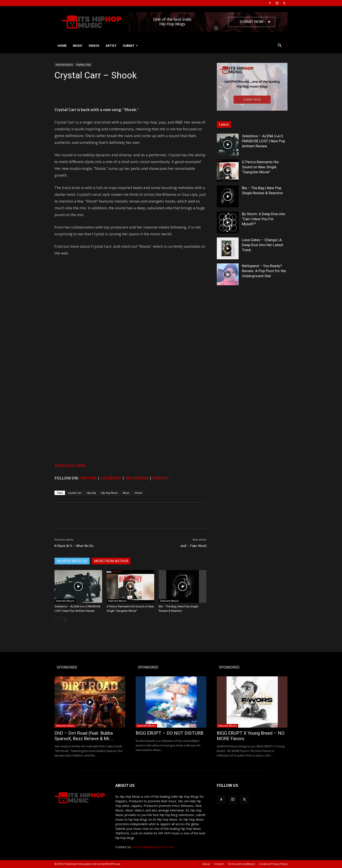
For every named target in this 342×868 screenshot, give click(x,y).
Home (62, 46)
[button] (281, 46)
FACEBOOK (111, 478)
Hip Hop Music (109, 493)
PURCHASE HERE (70, 466)
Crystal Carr (75, 493)
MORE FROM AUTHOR (111, 561)
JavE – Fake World (193, 546)
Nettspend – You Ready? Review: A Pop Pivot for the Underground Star (264, 271)
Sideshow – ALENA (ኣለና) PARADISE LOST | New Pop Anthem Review (263, 141)
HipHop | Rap (83, 65)
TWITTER (88, 478)
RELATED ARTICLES (72, 561)
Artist (111, 46)
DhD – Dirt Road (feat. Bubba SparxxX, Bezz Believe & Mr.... (84, 736)
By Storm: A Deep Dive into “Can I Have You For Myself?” (264, 219)
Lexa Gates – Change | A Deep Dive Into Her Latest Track (263, 245)
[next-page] (64, 620)
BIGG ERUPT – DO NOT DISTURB (169, 733)
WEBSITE (161, 478)
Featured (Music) (64, 65)
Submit (130, 46)
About (206, 864)
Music (78, 46)
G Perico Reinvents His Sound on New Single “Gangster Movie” (260, 167)
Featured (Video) (65, 726)
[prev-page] (57, 620)
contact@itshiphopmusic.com (153, 847)
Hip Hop (91, 493)
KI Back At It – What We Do (74, 546)
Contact (219, 864)
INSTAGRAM (137, 478)
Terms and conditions (241, 864)
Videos (94, 46)
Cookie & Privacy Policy (273, 864)
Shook (138, 493)
